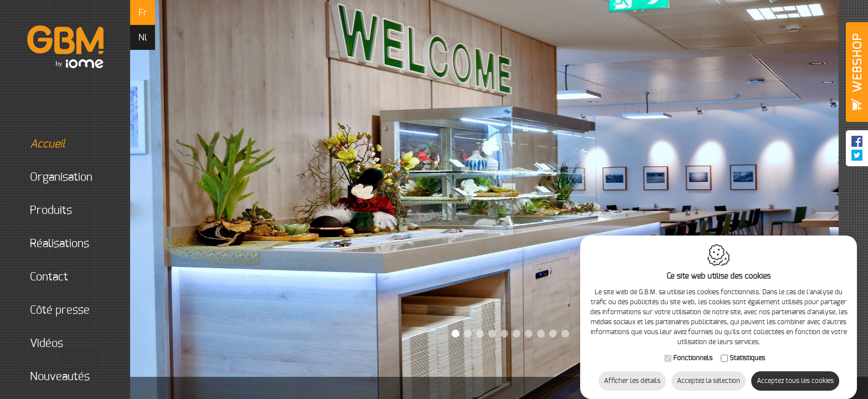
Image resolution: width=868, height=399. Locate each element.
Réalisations (60, 244)
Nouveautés (60, 377)
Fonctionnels (693, 347)
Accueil (48, 145)
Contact (49, 278)
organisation (61, 178)
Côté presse (60, 311)
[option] (499, 199)
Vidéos (46, 344)
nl (143, 38)
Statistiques (747, 347)
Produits (51, 211)
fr (143, 13)
